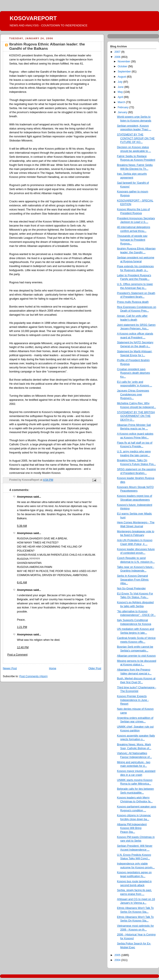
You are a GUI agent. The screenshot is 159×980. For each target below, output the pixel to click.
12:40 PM (23, 647)
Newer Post (10, 668)
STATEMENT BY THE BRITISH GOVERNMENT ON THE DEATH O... (136, 416)
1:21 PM (22, 627)
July (121, 82)
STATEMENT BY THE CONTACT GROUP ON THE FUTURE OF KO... (136, 138)
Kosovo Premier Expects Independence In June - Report (133, 700)
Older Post (95, 668)
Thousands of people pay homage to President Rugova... (132, 240)
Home (53, 668)
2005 (118, 955)
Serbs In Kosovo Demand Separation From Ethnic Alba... (133, 580)
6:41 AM (22, 582)
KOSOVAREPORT (33, 18)
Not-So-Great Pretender (131, 588)
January (123, 112)
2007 (118, 52)
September (125, 72)
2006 (118, 57)
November (124, 62)
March (122, 102)
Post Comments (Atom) (33, 676)
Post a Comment (17, 655)
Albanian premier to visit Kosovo (136, 656)
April (121, 97)
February (124, 107)
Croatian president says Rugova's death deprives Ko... (134, 373)
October (123, 66)
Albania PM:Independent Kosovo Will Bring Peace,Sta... (132, 828)
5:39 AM (22, 526)
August (122, 77)
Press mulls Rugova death (133, 302)
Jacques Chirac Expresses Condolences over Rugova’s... (133, 394)
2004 (118, 960)
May (121, 92)
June (121, 87)
